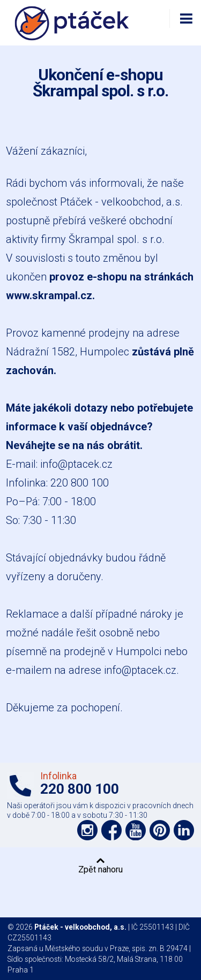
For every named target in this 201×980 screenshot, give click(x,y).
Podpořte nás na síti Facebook (111, 830)
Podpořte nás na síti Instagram (87, 830)
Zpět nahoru (100, 869)
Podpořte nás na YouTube (136, 830)
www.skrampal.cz (49, 295)
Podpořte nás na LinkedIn (184, 830)
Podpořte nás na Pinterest (160, 830)
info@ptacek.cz (76, 464)
